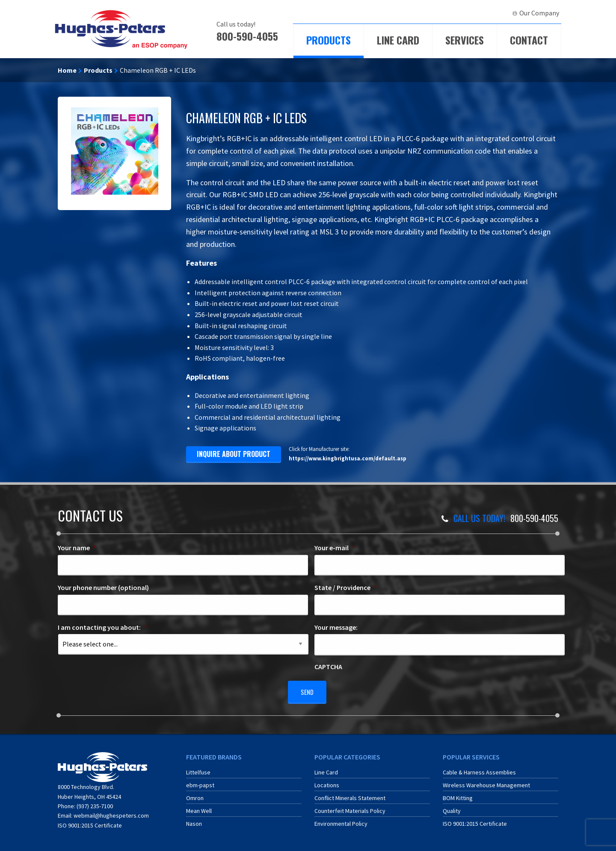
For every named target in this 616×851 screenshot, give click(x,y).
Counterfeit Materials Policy (350, 807)
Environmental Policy (341, 820)
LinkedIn (490, 13)
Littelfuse (198, 769)
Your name (77, 548)
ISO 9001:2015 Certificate (90, 822)
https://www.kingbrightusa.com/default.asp (348, 458)
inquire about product (234, 454)
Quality (452, 807)
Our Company (539, 13)
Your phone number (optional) (103, 587)
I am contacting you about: (102, 627)
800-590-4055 (247, 36)
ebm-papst (200, 782)
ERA (460, 13)
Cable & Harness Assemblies (479, 769)
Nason (194, 820)
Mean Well (199, 807)
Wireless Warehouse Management (486, 782)
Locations (327, 782)
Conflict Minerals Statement (350, 795)
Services (465, 40)
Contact (529, 40)
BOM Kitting (458, 795)
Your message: (336, 627)
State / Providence (346, 587)
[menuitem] (426, 13)
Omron (195, 795)
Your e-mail (335, 548)
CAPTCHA (328, 667)
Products (329, 40)
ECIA (430, 13)
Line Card (398, 40)
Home (67, 70)
